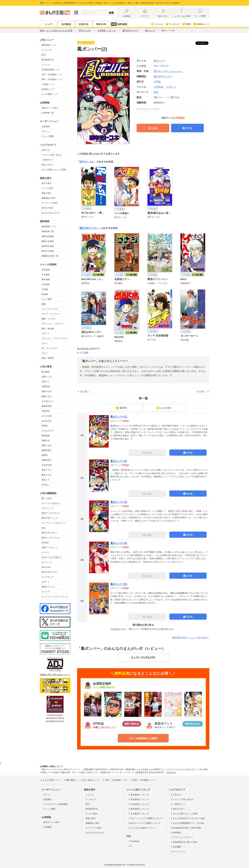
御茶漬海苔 (47, 406)
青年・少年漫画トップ (52, 79)
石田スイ (46, 382)
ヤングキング (48, 577)
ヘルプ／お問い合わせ (52, 155)
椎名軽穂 (46, 436)
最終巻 (121, 408)
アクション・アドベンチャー (55, 338)
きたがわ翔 (47, 416)
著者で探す (47, 193)
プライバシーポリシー (182, 837)
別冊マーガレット (50, 548)
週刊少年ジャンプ (50, 518)
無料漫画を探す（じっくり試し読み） (191, 637)
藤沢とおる (47, 475)
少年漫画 (46, 284)
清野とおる (47, 445)
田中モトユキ (168, 71)
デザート (46, 582)
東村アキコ (47, 470)
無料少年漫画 (48, 251)
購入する (187, 128)
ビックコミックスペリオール (55, 597)
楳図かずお (47, 396)
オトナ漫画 (47, 299)
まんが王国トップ (50, 780)
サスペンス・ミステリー (53, 324)
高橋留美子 (47, 460)
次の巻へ (201, 392)
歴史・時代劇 (48, 329)
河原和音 (46, 411)
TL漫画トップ (48, 84)
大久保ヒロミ (48, 401)
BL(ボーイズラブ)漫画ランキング (144, 823)
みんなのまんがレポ (51, 213)
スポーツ (46, 334)
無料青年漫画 (48, 246)
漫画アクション (49, 587)
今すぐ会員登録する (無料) (143, 738)
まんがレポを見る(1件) (143, 657)
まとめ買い (164, 408)
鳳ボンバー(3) (119, 502)
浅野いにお (47, 377)
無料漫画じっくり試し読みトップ (81, 780)
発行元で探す (48, 208)
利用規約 (176, 833)
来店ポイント (201, 24)
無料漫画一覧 (48, 231)
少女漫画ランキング (138, 804)
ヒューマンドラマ (50, 309)
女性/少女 (84, 24)
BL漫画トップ (48, 89)
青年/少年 (101, 24)
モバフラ (46, 592)
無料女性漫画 (48, 236)
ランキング (172, 24)
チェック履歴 (48, 136)
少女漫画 (46, 275)
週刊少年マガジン (50, 533)
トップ (48, 24)
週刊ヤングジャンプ (51, 538)
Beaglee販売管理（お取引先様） (187, 828)
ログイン (46, 131)
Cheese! (45, 543)
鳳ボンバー (160, 61)
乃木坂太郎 (47, 465)
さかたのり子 (48, 431)
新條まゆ (46, 441)
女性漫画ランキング (138, 799)
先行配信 (66, 24)
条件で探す (47, 183)
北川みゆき (47, 421)
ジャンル (157, 24)
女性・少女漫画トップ (52, 74)
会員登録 (46, 126)
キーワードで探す (50, 203)
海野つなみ (47, 391)
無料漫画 (119, 24)
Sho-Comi (46, 567)
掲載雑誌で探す (49, 198)
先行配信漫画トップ (51, 70)
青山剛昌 (46, 372)
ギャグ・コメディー (51, 314)
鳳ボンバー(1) (119, 417)
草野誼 (45, 426)
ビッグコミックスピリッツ (54, 523)
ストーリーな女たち (51, 503)
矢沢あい (46, 485)
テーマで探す (48, 188)
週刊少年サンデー (50, 572)
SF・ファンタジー (50, 348)
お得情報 (47, 827)
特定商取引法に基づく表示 (184, 842)
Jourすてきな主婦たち (52, 557)
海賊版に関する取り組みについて (55, 675)
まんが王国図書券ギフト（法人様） (188, 823)
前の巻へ (85, 392)
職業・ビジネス (49, 319)
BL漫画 (45, 294)
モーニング (47, 562)
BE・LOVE (47, 498)
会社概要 (176, 847)
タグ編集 (84, 353)
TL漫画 (45, 289)
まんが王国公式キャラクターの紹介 (188, 818)
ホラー (45, 343)
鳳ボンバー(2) (119, 461)
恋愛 (44, 304)
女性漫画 (46, 270)
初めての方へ (48, 165)
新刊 (186, 24)
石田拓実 (46, 387)
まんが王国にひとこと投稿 (54, 170)
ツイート (204, 43)
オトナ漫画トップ (50, 94)
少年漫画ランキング (138, 814)
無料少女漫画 (48, 241)
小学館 (157, 82)
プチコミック (48, 508)
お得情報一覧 (48, 113)
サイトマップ (178, 852)
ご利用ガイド (48, 160)
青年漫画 (46, 280)
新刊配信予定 (48, 60)
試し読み (153, 128)
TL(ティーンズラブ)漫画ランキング (145, 818)
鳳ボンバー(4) (119, 543)
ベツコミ (46, 552)
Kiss (43, 528)
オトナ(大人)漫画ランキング (142, 828)
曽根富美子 (47, 450)
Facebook (134, 841)
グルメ (45, 353)
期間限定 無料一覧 (50, 256)
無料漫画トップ (49, 45)
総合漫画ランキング (138, 795)
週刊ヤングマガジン (51, 513)
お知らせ (46, 150)
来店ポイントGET (50, 108)
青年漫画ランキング (138, 809)
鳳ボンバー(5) (119, 584)
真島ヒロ (46, 480)
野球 (156, 92)
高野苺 (45, 455)
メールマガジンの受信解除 (55, 804)
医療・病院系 (48, 358)
